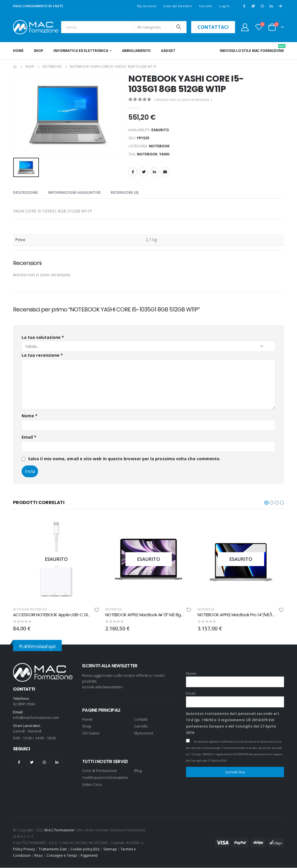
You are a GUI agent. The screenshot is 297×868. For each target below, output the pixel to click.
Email (165, 172)
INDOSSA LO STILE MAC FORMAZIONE (252, 49)
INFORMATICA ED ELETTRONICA (81, 51)
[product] (121, 559)
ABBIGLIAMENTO (136, 51)
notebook (147, 154)
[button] (266, 503)
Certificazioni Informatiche (105, 778)
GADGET (168, 51)
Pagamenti (89, 856)
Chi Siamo (91, 733)
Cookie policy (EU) (85, 849)
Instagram (44, 763)
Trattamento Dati (53, 849)
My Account (147, 6)
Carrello (206, 6)
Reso (38, 856)
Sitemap (110, 849)
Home (18, 51)
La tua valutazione (43, 337)
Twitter (144, 172)
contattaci (213, 27)
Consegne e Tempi (62, 856)
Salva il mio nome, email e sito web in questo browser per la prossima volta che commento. (124, 459)
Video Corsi (92, 785)
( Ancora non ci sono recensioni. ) (183, 99)
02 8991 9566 (24, 704)
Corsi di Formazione (99, 771)
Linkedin (57, 763)
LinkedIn (155, 172)
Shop (39, 51)
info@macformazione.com (36, 718)
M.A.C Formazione (59, 830)
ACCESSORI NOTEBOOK (95, 609)
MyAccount (144, 733)
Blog (138, 771)
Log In (224, 6)
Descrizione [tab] (25, 192)
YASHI (164, 154)
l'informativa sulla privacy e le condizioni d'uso (251, 742)
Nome (30, 416)
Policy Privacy (24, 849)
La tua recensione (42, 355)
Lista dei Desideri (178, 6)
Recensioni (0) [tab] (125, 192)
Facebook (133, 172)
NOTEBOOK (159, 146)
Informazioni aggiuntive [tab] (74, 192)
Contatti (141, 719)
